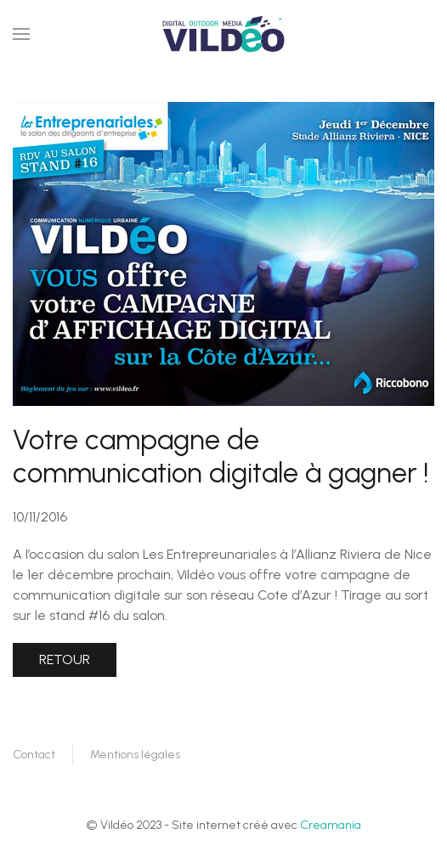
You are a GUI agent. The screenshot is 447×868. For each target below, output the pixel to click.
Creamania (331, 825)
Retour (65, 659)
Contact (34, 755)
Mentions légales (135, 755)
